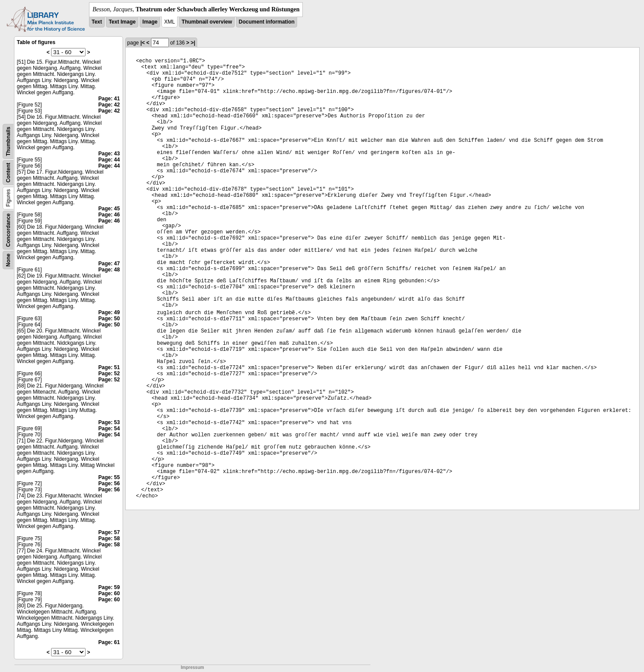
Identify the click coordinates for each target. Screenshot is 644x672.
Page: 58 (109, 538)
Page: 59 (109, 587)
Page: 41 (109, 99)
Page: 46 (109, 215)
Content (8, 173)
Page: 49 (109, 312)
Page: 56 (109, 483)
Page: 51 (109, 367)
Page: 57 (109, 532)
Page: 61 (109, 642)
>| (193, 43)
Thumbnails (8, 141)
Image (150, 22)
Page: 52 (109, 374)
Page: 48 (109, 270)
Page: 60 (109, 593)
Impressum (192, 667)
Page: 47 (109, 264)
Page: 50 (109, 319)
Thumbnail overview (207, 22)
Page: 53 (109, 422)
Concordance (8, 230)
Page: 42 (109, 105)
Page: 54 (109, 429)
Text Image (122, 22)
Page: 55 (109, 477)
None (8, 260)
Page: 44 (109, 160)
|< (143, 43)
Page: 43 (109, 154)
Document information (267, 22)
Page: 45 (109, 209)
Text (97, 22)
